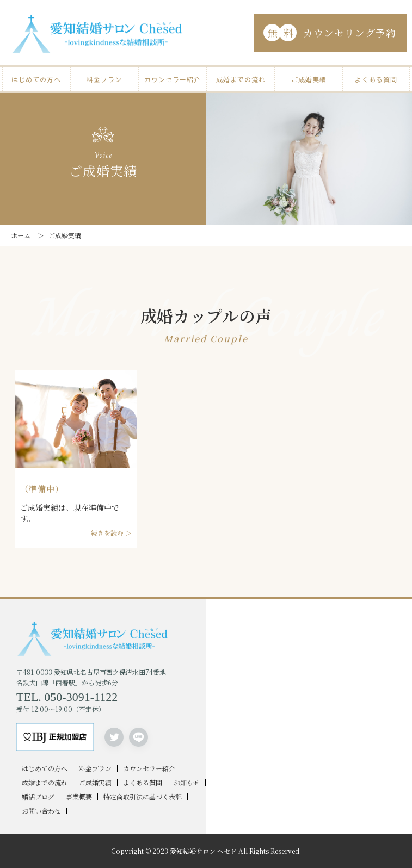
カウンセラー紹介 (173, 79)
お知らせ (187, 783)
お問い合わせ (41, 811)
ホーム (21, 235)
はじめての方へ (36, 79)
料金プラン (104, 79)
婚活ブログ (38, 797)
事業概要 (79, 797)
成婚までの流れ (241, 79)
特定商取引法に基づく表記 (143, 797)
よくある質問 (376, 79)
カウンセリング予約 (330, 33)
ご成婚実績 (309, 79)
